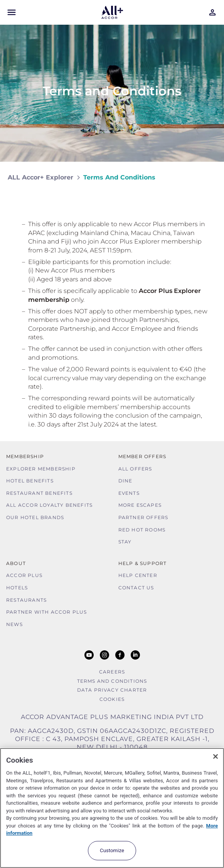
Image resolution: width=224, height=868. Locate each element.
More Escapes (140, 505)
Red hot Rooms (142, 530)
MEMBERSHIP (25, 456)
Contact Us (136, 588)
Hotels (17, 588)
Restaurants (26, 600)
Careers (112, 672)
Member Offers (142, 456)
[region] (112, 808)
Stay (125, 542)
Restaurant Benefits (39, 493)
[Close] (216, 756)
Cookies (112, 699)
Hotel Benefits (30, 481)
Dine (125, 481)
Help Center (138, 575)
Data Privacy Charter (112, 690)
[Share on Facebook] (209, 200)
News (14, 624)
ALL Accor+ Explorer (40, 177)
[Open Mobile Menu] (12, 12)
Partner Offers (143, 517)
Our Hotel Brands (35, 517)
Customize (112, 850)
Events (129, 493)
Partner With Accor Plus (47, 612)
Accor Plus (24, 575)
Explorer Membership (41, 469)
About (16, 563)
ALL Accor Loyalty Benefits (49, 505)
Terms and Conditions (112, 681)
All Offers (135, 469)
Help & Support (143, 563)
